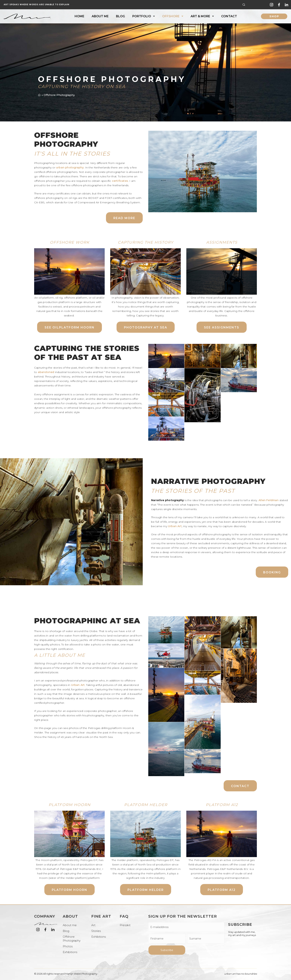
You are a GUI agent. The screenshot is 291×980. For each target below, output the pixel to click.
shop (274, 16)
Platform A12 (222, 890)
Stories (96, 931)
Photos (68, 946)
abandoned (46, 372)
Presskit (125, 925)
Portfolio (142, 16)
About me (100, 16)
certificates (120, 181)
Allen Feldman (269, 500)
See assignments (222, 327)
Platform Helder (146, 890)
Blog (120, 16)
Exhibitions (70, 952)
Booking (272, 572)
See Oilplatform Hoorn (70, 327)
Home (79, 16)
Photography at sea (146, 327)
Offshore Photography (72, 939)
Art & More (200, 16)
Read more (124, 218)
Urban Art (175, 526)
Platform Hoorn (70, 890)
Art (93, 925)
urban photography (70, 167)
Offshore (171, 16)
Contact (229, 16)
